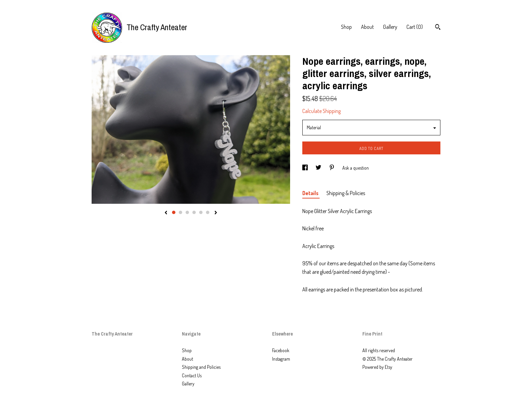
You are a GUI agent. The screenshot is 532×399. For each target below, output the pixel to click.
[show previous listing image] (166, 213)
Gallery (390, 27)
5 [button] (201, 212)
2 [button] (180, 212)
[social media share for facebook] (306, 168)
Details (311, 193)
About (367, 27)
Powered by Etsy (377, 367)
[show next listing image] (216, 213)
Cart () (415, 27)
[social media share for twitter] (319, 168)
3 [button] (187, 212)
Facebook (281, 350)
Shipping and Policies (201, 367)
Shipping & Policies (346, 193)
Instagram (281, 359)
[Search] (438, 28)
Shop (346, 27)
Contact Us (192, 375)
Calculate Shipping (321, 111)
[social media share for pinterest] (332, 168)
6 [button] (208, 212)
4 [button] (194, 212)
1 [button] (174, 212)
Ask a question (356, 168)
